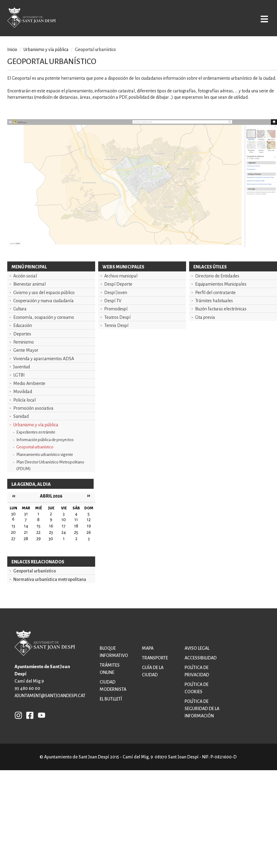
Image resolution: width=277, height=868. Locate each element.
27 (13, 539)
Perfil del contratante (215, 293)
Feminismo (24, 342)
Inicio (12, 50)
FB (28, 715)
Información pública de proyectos (45, 440)
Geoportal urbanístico (35, 447)
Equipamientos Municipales (221, 284)
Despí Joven (116, 293)
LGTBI (19, 375)
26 (89, 532)
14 (26, 526)
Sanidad (21, 416)
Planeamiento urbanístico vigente (45, 455)
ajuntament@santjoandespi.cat (50, 696)
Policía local (24, 400)
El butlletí (111, 699)
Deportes (22, 334)
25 (76, 532)
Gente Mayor (26, 350)
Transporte (155, 658)
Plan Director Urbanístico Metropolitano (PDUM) (50, 465)
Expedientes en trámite (36, 432)
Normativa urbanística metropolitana (50, 579)
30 (51, 539)
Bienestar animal (29, 284)
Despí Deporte (118, 284)
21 (26, 532)
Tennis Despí (116, 325)
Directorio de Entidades (217, 276)
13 (13, 526)
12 (89, 520)
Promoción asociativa (33, 408)
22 (38, 532)
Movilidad (23, 392)
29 (39, 539)
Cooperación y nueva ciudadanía (43, 301)
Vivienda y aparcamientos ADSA (44, 359)
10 (64, 520)
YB (40, 715)
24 (64, 532)
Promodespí (116, 309)
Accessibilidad (201, 658)
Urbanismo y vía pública (36, 425)
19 (89, 526)
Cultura (20, 309)
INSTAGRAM (18, 715)
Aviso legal (197, 648)
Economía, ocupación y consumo (44, 317)
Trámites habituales (214, 301)
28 (26, 539)
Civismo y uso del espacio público (44, 293)
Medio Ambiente (29, 383)
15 (39, 526)
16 (51, 526)
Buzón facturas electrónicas (221, 309)
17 (64, 526)
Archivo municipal (121, 276)
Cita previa (205, 317)
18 (76, 526)
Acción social (25, 276)
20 (13, 532)
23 (51, 532)
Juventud (22, 367)
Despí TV (113, 301)
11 (76, 520)
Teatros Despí (117, 317)
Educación (23, 325)
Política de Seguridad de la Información (202, 709)
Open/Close (261, 19)
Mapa (148, 648)
